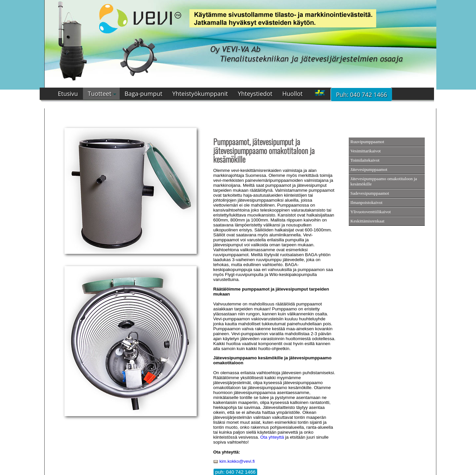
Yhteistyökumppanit (200, 94)
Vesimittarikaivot (366, 151)
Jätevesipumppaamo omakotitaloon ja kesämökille (384, 181)
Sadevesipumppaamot (370, 193)
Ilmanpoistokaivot (366, 202)
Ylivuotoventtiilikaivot (371, 212)
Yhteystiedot (255, 94)
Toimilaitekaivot (365, 160)
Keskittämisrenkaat (367, 221)
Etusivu (68, 94)
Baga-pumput (143, 94)
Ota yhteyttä (272, 437)
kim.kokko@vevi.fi (237, 461)
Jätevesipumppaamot (369, 169)
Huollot (292, 94)
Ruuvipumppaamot (367, 142)
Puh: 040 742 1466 (361, 95)
